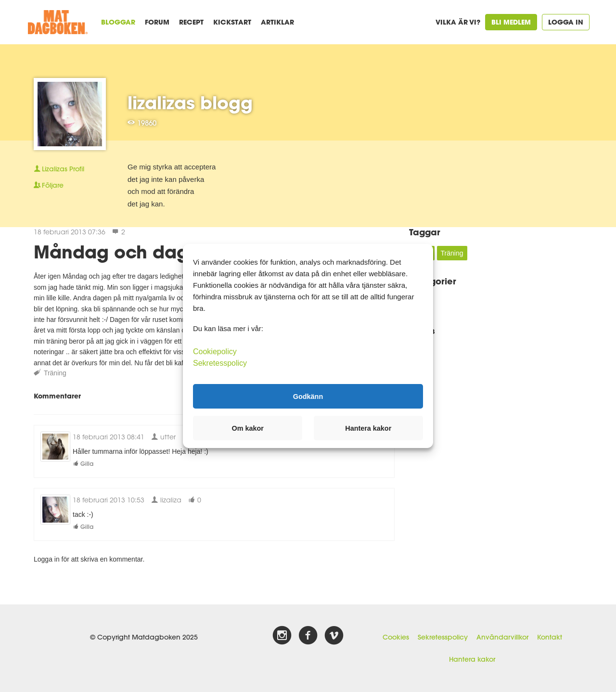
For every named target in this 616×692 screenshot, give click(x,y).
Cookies (396, 637)
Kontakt (550, 637)
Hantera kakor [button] (368, 428)
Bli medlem (511, 22)
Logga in (566, 22)
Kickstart (232, 22)
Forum (157, 22)
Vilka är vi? (458, 22)
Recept (191, 22)
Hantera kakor (472, 659)
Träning (55, 373)
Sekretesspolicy (443, 637)
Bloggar (118, 22)
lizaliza (166, 500)
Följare (49, 185)
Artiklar (277, 22)
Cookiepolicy (215, 352)
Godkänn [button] (308, 396)
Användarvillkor (502, 637)
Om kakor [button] (248, 428)
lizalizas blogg (190, 103)
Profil (59, 169)
